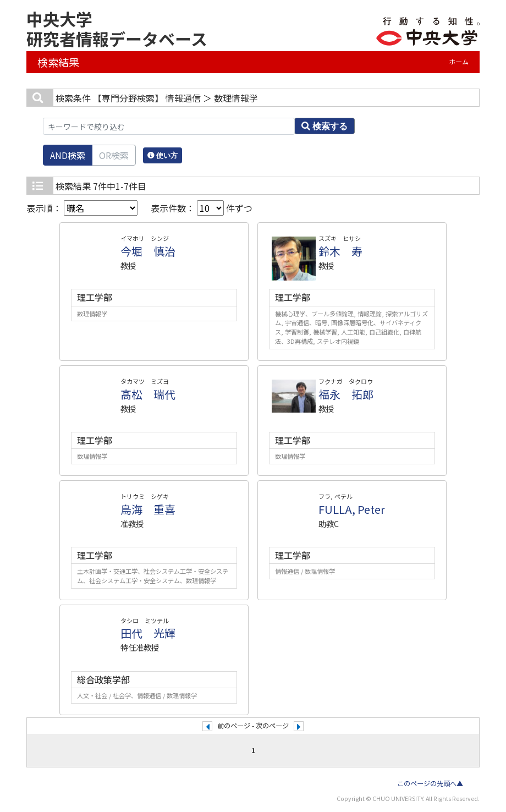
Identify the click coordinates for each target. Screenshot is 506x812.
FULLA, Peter (352, 509)
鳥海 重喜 (148, 509)
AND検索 (68, 155)
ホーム (459, 62)
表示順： (82, 208)
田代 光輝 (148, 633)
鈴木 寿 (340, 251)
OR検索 (114, 155)
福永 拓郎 (346, 394)
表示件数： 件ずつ (202, 208)
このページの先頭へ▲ (430, 783)
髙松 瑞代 (148, 394)
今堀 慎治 (148, 251)
